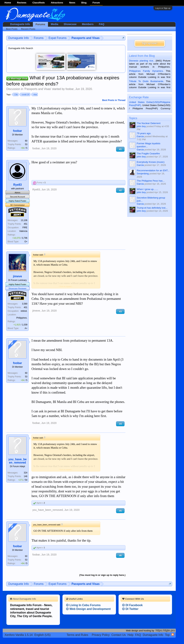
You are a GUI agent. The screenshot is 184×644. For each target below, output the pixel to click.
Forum (96, 3)
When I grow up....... (147, 189)
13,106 (24, 220)
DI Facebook (132, 605)
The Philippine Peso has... (151, 181)
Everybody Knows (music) (151, 162)
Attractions (57, 3)
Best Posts (12, 29)
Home (8, 3)
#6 (120, 555)
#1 (120, 149)
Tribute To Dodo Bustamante (146, 81)
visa (35, 94)
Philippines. (22, 318)
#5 (120, 511)
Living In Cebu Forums (83, 605)
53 (26, 144)
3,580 (25, 304)
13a (15, 94)
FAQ (102, 24)
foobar (70, 89)
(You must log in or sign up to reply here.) (102, 575)
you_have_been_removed (18, 461)
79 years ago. (144, 133)
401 (26, 307)
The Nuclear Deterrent (149, 123)
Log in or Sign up (163, 8)
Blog (84, 3)
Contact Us (119, 635)
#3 (120, 311)
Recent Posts (28, 29)
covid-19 (25, 94)
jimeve (17, 276)
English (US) (43, 635)
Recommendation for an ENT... (153, 170)
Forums (40, 24)
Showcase (70, 24)
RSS (173, 634)
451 (26, 224)
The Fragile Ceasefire (148, 154)
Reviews (22, 3)
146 (26, 476)
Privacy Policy (101, 635)
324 (26, 473)
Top (167, 635)
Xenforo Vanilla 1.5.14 (19, 635)
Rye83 (18, 185)
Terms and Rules (77, 635)
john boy (141, 126)
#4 (120, 424)
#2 (120, 190)
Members (88, 24)
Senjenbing (143, 174)
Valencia (23, 231)
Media (55, 24)
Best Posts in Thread (114, 100)
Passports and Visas (38, 89)
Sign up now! (150, 43)
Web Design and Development (88, 609)
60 (26, 141)
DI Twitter (130, 609)
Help (130, 635)
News (72, 3)
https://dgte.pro (165, 630)
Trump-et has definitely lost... (152, 208)
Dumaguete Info (20, 24)
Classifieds (39, 3)
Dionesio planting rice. (141, 61)
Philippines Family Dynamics (146, 71)
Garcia (140, 136)
